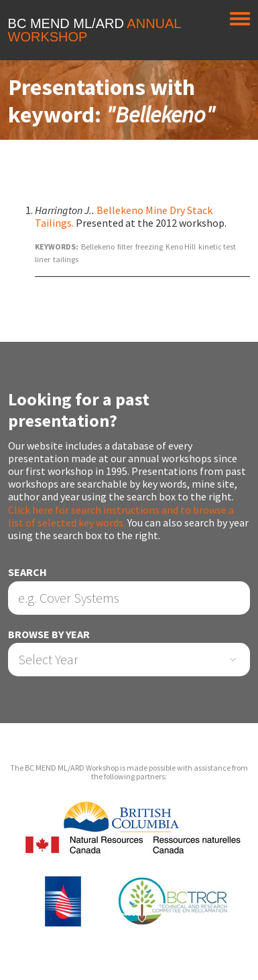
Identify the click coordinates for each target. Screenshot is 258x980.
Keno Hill (181, 247)
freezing (149, 247)
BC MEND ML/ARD (94, 30)
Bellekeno (98, 247)
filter (125, 247)
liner (43, 259)
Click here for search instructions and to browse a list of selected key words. (121, 516)
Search (27, 572)
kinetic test (217, 247)
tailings (66, 259)
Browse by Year (49, 634)
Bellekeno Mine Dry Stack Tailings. (124, 216)
